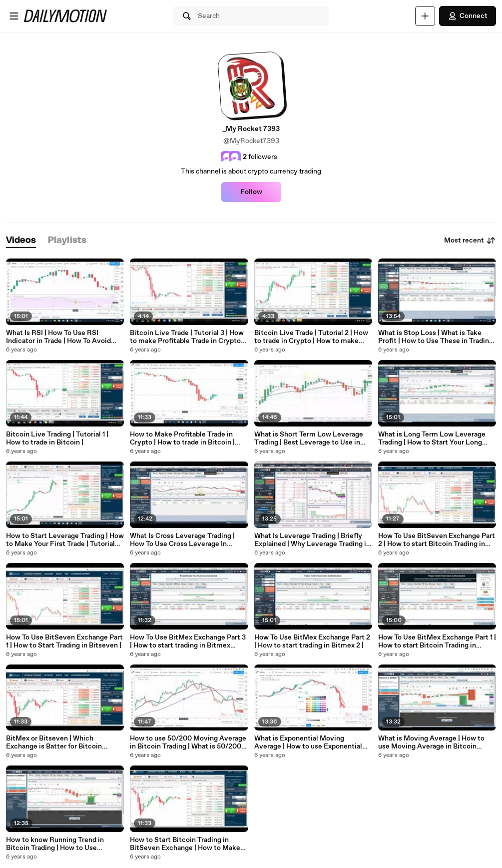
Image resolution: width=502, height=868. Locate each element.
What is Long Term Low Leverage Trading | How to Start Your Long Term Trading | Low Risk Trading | (432, 438)
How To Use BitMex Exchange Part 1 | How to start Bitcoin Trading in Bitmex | (437, 641)
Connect (468, 16)
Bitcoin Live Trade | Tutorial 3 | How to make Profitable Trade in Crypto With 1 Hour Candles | (187, 337)
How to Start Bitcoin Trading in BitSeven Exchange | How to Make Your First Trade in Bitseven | (185, 844)
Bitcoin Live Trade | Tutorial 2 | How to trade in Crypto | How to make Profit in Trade (311, 337)
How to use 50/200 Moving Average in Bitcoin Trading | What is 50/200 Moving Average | (188, 742)
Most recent (470, 240)
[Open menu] (14, 16)
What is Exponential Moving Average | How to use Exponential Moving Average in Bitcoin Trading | (311, 742)
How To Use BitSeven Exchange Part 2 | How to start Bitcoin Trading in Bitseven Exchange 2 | (437, 540)
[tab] (21, 241)
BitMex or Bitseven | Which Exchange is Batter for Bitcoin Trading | (54, 742)
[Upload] (425, 16)
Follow (251, 192)
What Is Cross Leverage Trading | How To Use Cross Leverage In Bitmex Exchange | (182, 540)
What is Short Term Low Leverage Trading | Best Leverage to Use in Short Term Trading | (309, 438)
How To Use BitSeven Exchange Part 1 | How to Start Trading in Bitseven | (64, 641)
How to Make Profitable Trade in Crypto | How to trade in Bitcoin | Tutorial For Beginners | (182, 438)
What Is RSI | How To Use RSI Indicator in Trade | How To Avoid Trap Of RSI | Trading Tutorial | (58, 337)
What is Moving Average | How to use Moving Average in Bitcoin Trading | (431, 742)
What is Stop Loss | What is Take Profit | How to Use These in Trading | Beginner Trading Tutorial (436, 337)
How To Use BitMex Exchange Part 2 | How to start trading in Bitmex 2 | (312, 641)
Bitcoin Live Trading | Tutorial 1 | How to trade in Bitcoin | (57, 438)
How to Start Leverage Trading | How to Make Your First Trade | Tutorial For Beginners (65, 540)
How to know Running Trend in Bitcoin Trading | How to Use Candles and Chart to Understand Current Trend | (59, 844)
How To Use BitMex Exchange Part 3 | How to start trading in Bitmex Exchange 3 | (188, 641)
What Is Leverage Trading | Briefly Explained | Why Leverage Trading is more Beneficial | (312, 540)
